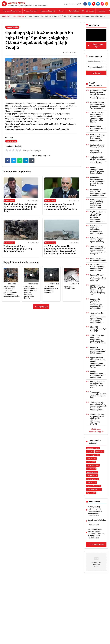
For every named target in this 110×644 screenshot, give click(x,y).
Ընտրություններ (94, 489)
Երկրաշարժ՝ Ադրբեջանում (70, 288)
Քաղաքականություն (12, 11)
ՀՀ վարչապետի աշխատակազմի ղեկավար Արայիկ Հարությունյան (95, 510)
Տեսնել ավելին (41, 306)
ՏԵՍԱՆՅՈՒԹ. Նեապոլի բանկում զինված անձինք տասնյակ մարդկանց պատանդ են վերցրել (31, 292)
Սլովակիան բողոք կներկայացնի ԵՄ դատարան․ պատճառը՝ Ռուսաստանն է (97, 149)
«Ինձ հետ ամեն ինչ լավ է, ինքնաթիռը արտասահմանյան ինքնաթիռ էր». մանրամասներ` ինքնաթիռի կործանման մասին (60, 250)
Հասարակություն (48, 11)
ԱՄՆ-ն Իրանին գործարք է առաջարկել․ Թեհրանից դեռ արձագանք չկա (96, 230)
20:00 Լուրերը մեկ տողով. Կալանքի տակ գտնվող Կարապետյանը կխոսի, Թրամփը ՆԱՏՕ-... (97, 117)
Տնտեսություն (88, 11)
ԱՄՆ (90, 452)
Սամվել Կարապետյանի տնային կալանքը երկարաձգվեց (97, 170)
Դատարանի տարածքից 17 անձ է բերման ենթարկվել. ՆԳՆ (98, 395)
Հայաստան (93, 448)
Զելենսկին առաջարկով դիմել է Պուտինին (98, 329)
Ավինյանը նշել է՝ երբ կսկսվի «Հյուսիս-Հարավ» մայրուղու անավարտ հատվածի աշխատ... (98, 94)
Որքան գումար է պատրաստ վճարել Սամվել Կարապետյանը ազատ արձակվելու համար (98, 362)
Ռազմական (74, 11)
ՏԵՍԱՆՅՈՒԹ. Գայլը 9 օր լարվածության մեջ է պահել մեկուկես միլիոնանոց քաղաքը (98, 419)
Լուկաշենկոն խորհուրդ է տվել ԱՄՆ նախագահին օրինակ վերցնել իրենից (97, 181)
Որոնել (96, 73)
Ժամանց (101, 11)
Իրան (100, 452)
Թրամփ (91, 469)
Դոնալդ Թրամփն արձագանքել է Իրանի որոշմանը (97, 240)
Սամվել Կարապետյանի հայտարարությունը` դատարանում (98, 374)
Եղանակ (91, 493)
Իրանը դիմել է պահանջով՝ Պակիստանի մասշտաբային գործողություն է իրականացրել (96, 304)
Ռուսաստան (93, 465)
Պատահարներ (31, 11)
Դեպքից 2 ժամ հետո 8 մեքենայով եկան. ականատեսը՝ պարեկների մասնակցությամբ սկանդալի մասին (20, 208)
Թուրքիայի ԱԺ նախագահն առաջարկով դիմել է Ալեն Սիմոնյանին (98, 192)
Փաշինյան (92, 472)
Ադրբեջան (92, 476)
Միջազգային (93, 455)
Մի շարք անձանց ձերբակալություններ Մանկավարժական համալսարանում (98, 105)
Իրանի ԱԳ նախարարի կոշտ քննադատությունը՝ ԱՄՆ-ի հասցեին (98, 350)
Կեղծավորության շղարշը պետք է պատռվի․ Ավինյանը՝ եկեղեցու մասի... (96, 532)
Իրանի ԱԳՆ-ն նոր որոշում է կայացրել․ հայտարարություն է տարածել (98, 278)
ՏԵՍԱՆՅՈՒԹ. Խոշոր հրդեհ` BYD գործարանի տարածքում (51, 289)
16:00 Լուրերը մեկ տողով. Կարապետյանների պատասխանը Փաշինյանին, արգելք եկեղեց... (98, 318)
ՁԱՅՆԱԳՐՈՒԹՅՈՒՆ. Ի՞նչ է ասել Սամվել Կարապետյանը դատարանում (98, 268)
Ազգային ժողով (94, 486)
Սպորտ (62, 11)
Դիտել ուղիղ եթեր (95, 45)
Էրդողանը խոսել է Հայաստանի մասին (98, 259)
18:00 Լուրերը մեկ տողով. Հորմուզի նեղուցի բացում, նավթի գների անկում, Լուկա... (97, 204)
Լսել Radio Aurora (96, 544)
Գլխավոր (5, 16)
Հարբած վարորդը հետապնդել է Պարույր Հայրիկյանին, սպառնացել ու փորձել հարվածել (61, 206)
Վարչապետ (93, 479)
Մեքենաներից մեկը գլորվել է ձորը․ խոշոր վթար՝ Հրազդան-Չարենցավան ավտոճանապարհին (12, 291)
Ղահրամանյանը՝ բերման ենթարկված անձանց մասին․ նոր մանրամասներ (98, 160)
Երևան (91, 462)
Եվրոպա (92, 482)
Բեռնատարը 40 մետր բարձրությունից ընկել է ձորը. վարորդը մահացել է (18, 249)
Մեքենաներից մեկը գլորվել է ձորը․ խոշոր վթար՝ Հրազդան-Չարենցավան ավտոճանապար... (98, 217)
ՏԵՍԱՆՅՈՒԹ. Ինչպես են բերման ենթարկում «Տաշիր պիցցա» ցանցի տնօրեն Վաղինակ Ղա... (98, 290)
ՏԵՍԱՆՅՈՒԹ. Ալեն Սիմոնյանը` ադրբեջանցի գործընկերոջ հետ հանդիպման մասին (98, 339)
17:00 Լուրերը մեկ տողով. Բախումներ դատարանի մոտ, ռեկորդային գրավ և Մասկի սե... (98, 250)
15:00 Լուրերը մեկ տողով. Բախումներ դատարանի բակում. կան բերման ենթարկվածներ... (98, 406)
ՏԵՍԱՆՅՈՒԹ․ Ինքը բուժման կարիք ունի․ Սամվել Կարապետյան (98, 138)
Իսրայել (91, 458)
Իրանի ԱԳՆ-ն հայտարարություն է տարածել (98, 128)
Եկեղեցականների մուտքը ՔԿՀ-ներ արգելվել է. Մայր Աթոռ (97, 385)
